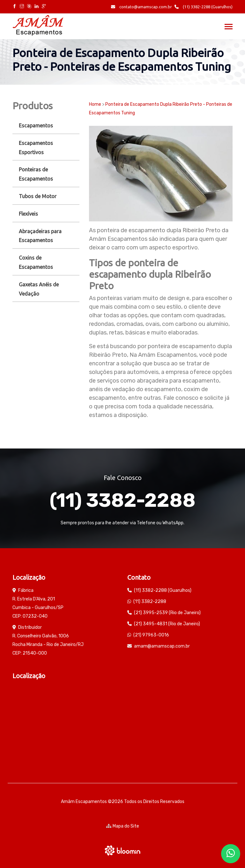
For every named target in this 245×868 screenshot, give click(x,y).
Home (95, 104)
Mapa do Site (123, 826)
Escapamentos (36, 126)
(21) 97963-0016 (151, 635)
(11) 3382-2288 (122, 500)
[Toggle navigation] (229, 27)
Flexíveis (28, 214)
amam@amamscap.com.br (162, 646)
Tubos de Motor (38, 196)
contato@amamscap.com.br (141, 7)
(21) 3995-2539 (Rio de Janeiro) (167, 613)
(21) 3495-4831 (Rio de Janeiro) (167, 624)
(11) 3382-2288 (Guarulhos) (204, 7)
